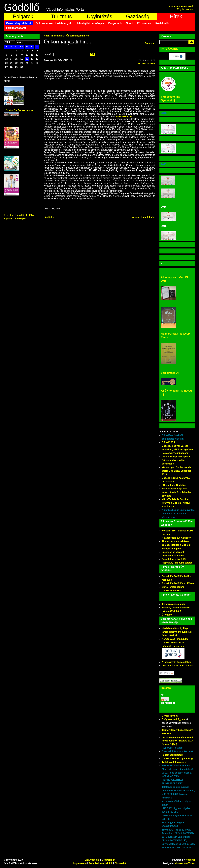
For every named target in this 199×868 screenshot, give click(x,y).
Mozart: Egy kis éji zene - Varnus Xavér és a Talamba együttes (176, 492)
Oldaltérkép (121, 863)
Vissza (135, 217)
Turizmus (61, 16)
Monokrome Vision (185, 863)
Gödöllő (22, 7)
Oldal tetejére (148, 217)
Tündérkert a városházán (175, 541)
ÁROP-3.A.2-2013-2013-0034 (177, 666)
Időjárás (166, 688)
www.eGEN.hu (124, 116)
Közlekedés (144, 23)
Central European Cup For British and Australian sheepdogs (176, 460)
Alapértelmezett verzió (182, 6)
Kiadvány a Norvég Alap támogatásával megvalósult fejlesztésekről (177, 632)
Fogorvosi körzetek (172, 755)
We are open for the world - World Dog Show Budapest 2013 (176, 471)
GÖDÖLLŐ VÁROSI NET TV (19, 111)
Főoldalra (49, 217)
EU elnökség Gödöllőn (174, 485)
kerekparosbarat (16, 28)
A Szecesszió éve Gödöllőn (176, 538)
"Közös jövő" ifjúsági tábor (176, 662)
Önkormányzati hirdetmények (54, 23)
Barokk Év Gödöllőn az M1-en (178, 583)
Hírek (176, 16)
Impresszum (80, 863)
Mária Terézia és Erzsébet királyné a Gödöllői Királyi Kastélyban (176, 503)
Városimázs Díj (170, 373)
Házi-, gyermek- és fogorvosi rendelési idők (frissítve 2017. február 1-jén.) (178, 741)
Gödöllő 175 (168, 442)
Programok (115, 23)
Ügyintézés (99, 16)
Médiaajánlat (108, 860)
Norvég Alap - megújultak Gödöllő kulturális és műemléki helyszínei (175, 643)
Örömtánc (167, 615)
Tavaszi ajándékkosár (173, 604)
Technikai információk (101, 863)
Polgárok (23, 16)
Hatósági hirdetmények (90, 23)
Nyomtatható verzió (147, 64)
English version (186, 9)
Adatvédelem (92, 860)
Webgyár (190, 860)
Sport (129, 23)
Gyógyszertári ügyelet (174, 719)
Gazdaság (138, 16)
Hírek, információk (54, 36)
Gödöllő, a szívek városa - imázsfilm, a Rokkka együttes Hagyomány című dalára (178, 449)
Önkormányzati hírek (19, 23)
